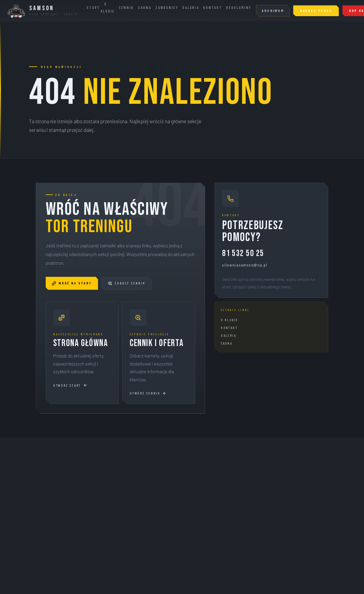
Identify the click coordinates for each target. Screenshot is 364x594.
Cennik (126, 7)
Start (93, 7)
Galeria (191, 7)
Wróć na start (72, 283)
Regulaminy (239, 7)
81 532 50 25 (243, 254)
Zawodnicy (167, 7)
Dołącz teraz (316, 10)
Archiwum (273, 10)
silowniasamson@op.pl (245, 265)
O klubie (229, 320)
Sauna (145, 7)
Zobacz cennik (127, 283)
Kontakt (213, 7)
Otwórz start (70, 385)
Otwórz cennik (148, 393)
